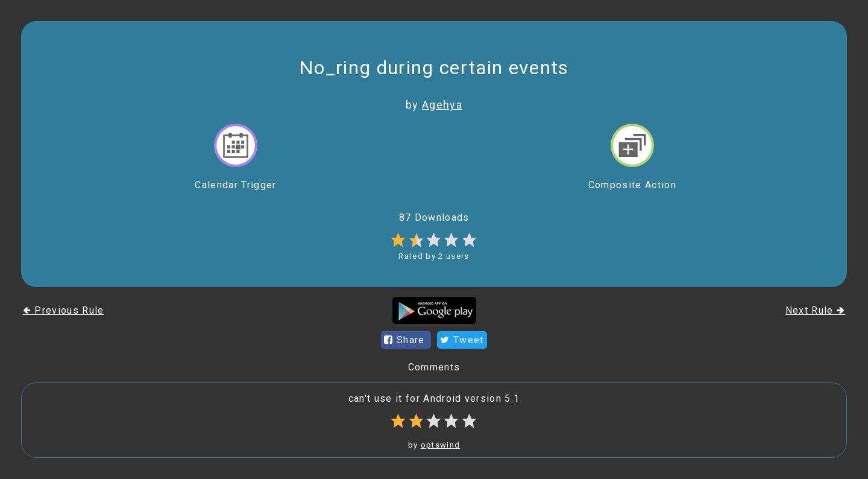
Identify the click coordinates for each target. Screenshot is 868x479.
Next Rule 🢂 (816, 310)
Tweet (462, 340)
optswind (441, 445)
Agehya (442, 105)
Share (406, 340)
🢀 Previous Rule (64, 310)
